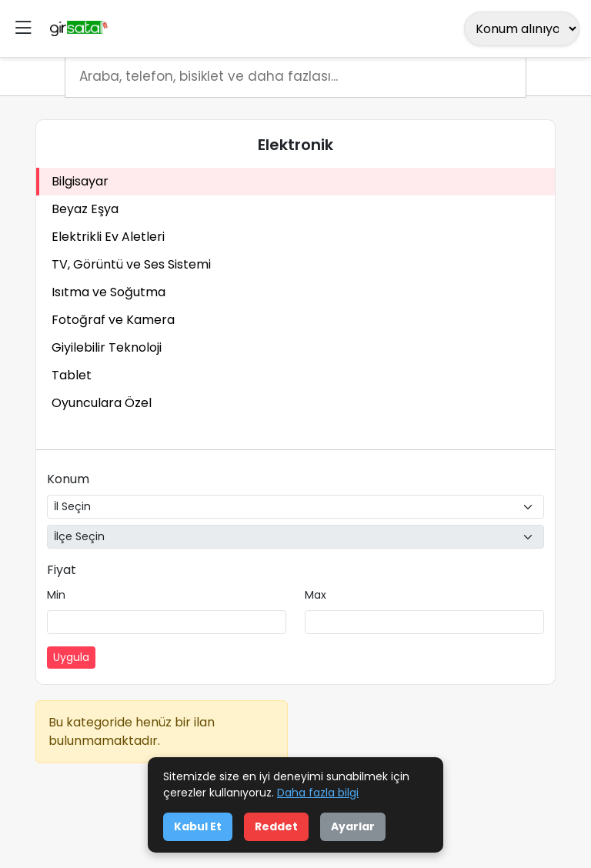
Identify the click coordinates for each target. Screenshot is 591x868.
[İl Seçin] (295, 507)
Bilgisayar (80, 181)
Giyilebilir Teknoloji (107, 347)
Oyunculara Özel (102, 403)
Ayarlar (353, 826)
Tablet (72, 375)
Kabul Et (198, 826)
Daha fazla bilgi (318, 793)
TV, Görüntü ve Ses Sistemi (131, 264)
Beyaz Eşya (85, 209)
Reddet (276, 826)
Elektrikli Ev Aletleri (108, 237)
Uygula (71, 657)
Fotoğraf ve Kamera (113, 320)
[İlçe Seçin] (295, 537)
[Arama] (295, 77)
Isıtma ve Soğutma (109, 292)
